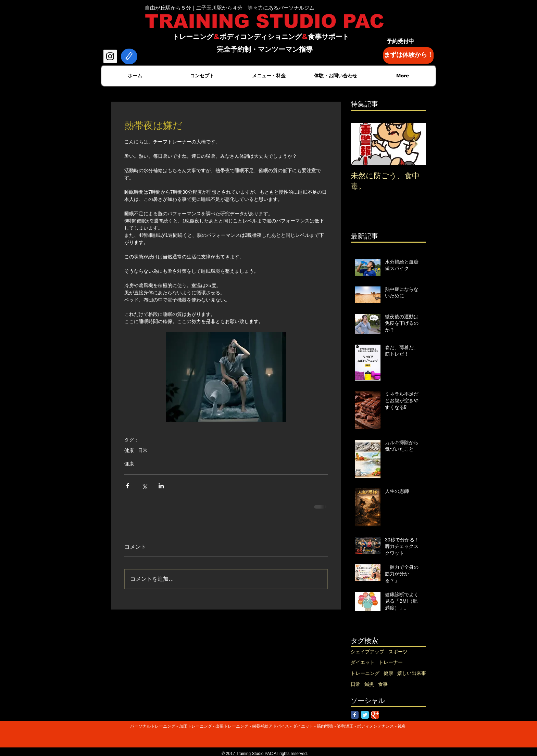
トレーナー (391, 662)
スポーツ (398, 652)
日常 (143, 450)
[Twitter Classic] (365, 715)
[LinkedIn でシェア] (161, 486)
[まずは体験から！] (408, 55)
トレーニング (365, 673)
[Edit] (129, 56)
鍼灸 (369, 684)
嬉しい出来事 (412, 673)
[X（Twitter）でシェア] (144, 486)
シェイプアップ (367, 652)
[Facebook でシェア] (128, 486)
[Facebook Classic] (355, 715)
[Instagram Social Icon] (110, 56)
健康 (129, 450)
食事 (383, 684)
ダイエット (363, 662)
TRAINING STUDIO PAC (265, 21)
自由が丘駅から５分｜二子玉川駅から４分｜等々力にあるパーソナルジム (230, 8)
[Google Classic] (375, 715)
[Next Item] (415, 144)
